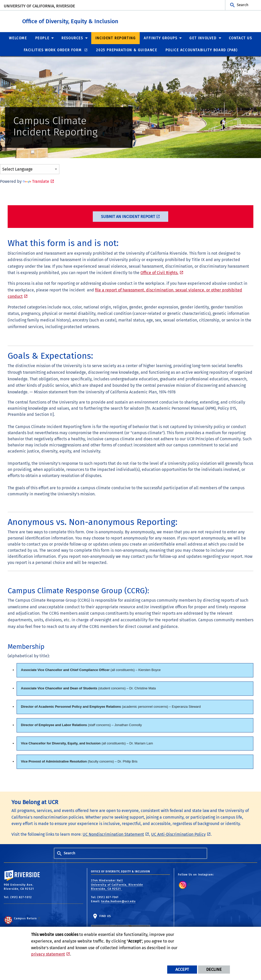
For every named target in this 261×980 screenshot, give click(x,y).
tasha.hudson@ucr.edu (118, 901)
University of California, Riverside (39, 6)
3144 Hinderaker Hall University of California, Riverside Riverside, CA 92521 (117, 884)
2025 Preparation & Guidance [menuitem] (127, 50)
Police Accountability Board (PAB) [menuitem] (201, 50)
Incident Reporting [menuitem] (116, 38)
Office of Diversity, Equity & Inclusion (102, 20)
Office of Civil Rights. (159, 272)
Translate (36, 181)
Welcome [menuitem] (18, 38)
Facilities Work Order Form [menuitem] (53, 50)
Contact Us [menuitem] (240, 38)
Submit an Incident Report (128, 216)
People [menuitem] (42, 38)
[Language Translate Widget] (30, 169)
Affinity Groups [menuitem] (160, 38)
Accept (182, 969)
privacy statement (48, 954)
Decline (214, 969)
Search (243, 5)
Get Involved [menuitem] (203, 38)
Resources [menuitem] (72, 38)
